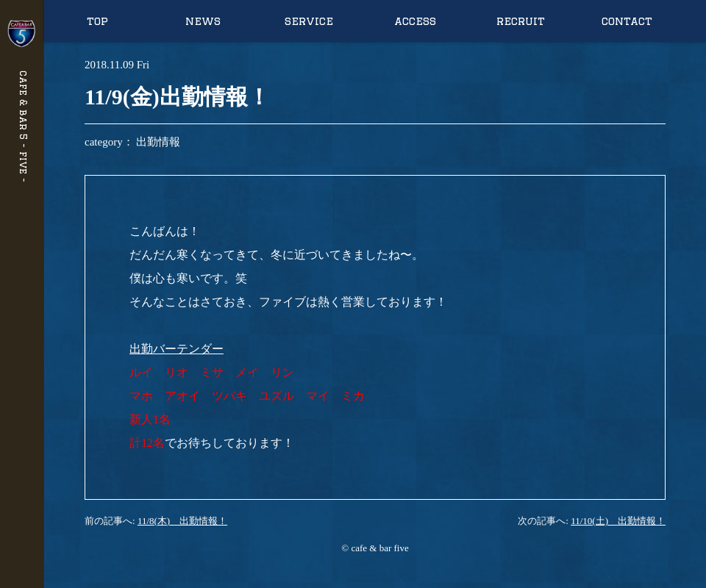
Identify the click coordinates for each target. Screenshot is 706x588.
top (97, 21)
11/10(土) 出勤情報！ (618, 521)
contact (627, 21)
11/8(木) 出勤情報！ (182, 521)
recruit (521, 21)
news (203, 21)
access (415, 21)
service (309, 21)
